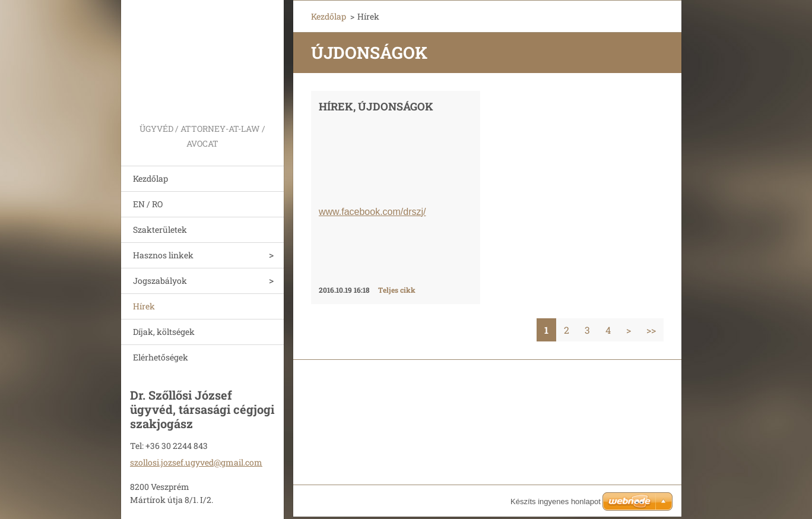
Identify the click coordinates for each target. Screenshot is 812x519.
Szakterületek (160, 230)
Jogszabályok (160, 281)
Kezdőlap (150, 178)
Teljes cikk (397, 290)
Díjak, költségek (164, 332)
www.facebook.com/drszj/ (372, 212)
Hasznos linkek (163, 255)
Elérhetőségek (161, 357)
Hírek (144, 306)
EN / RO (148, 204)
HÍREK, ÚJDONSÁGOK (376, 106)
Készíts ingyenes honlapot (556, 501)
